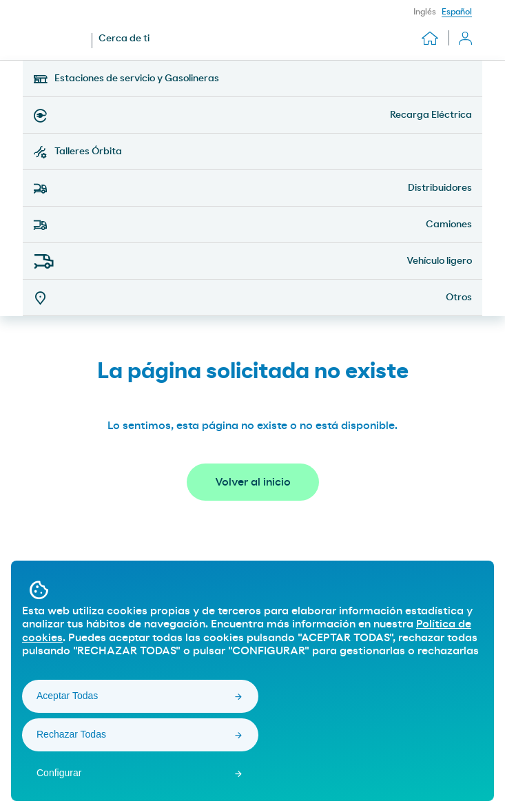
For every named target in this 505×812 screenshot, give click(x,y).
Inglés (425, 12)
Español (457, 12)
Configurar (59, 773)
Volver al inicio (253, 482)
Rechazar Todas (71, 734)
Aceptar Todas (67, 696)
